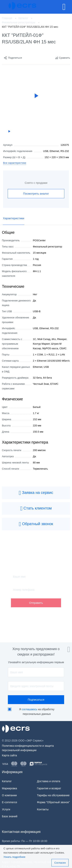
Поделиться (13, 58)
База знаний (10, 816)
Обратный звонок (36, 524)
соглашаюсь (30, 709)
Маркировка (10, 788)
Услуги (6, 809)
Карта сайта (9, 755)
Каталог (7, 781)
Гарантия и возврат (49, 788)
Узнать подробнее (14, 857)
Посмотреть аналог (36, 194)
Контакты (43, 809)
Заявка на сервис (36, 493)
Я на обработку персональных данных (37, 712)
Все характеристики (15, 163)
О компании (9, 795)
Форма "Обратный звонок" (53, 802)
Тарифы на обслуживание (53, 795)
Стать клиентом (36, 509)
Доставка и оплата (49, 781)
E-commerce (10, 802)
